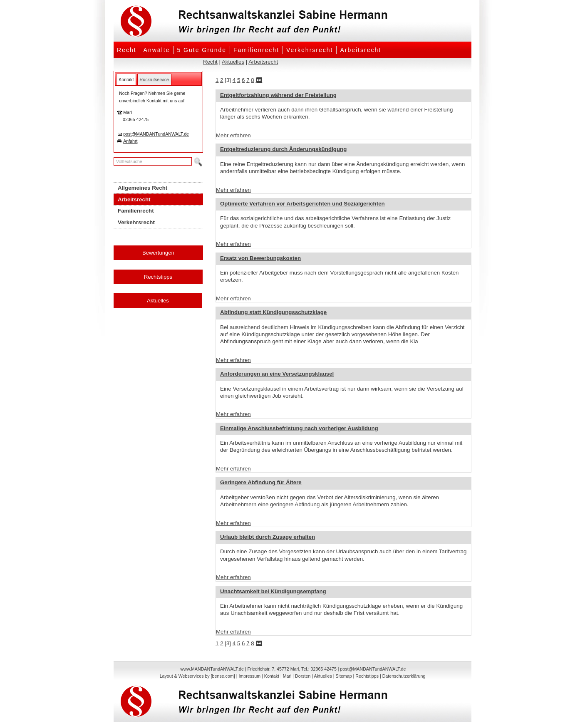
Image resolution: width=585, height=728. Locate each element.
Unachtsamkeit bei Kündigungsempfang (273, 591)
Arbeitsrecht (361, 50)
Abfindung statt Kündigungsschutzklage (273, 312)
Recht (127, 50)
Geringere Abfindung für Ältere (261, 482)
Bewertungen (158, 253)
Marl (287, 676)
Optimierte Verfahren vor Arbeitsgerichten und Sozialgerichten (302, 204)
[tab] (126, 79)
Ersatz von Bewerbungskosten (260, 258)
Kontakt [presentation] (126, 79)
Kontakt (272, 676)
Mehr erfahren (233, 135)
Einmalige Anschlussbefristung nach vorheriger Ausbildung (299, 428)
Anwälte (157, 50)
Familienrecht (256, 50)
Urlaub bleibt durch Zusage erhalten (268, 537)
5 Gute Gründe (202, 50)
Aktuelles (233, 62)
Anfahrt (130, 141)
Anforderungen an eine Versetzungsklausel (277, 374)
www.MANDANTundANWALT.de (212, 669)
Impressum (249, 676)
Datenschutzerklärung (404, 676)
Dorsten (303, 676)
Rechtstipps (158, 277)
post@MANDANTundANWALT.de (156, 134)
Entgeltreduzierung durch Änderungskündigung (283, 149)
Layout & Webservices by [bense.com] (197, 676)
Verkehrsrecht (310, 50)
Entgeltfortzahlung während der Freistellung (278, 95)
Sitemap (343, 676)
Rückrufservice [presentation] (154, 79)
